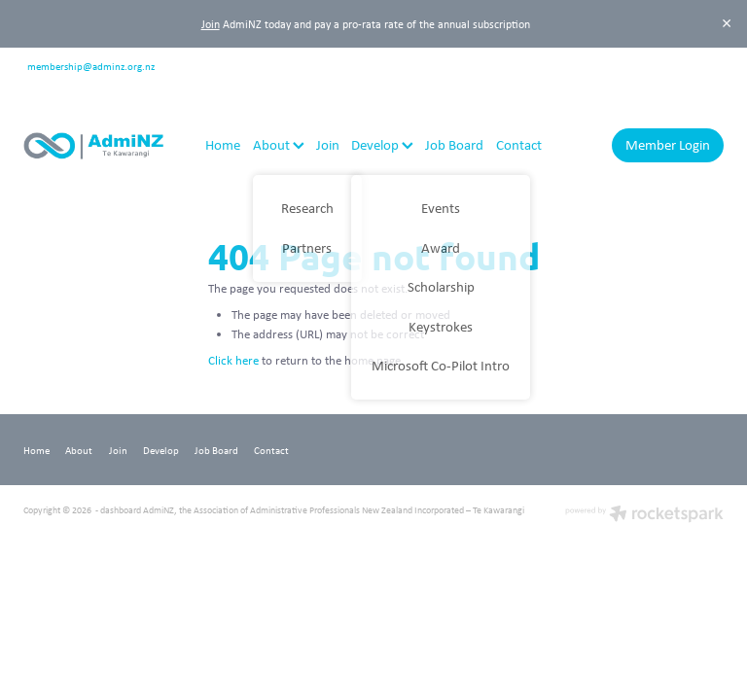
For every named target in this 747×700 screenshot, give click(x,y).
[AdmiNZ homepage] (93, 146)
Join (211, 24)
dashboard (121, 510)
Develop (382, 144)
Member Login (668, 144)
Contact (519, 144)
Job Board (454, 144)
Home (223, 144)
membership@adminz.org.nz (91, 65)
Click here (233, 360)
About (279, 144)
